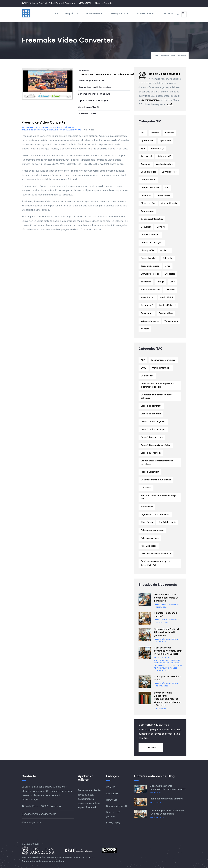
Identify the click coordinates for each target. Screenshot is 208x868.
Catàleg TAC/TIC (120, 13)
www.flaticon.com (60, 858)
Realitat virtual (166, 313)
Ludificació (171, 668)
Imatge (160, 282)
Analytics (169, 133)
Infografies (160, 665)
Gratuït (175, 663)
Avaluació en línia (165, 164)
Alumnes (155, 133)
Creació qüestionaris (151, 453)
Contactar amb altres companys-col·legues (157, 397)
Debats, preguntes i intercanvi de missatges (157, 463)
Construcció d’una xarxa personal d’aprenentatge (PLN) (157, 385)
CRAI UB (111, 787)
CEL (167, 188)
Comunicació (147, 211)
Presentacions (148, 297)
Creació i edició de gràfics (153, 422)
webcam (145, 329)
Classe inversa (164, 196)
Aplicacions (28, 127)
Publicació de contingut (152, 530)
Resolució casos (149, 546)
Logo (172, 282)
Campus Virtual (148, 180)
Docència (165, 250)
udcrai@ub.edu (31, 823)
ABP (143, 133)
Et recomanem (94, 13)
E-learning (168, 258)
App (143, 148)
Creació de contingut (33, 130)
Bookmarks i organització (163, 360)
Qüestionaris (147, 313)
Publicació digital (167, 305)
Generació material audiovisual (64, 130)
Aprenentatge (157, 148)
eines (168, 266)
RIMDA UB (111, 800)
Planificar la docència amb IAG (166, 799)
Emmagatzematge (150, 274)
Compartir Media (169, 203)
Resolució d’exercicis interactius (156, 554)
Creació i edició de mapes (153, 429)
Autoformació (146, 13)
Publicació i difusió (150, 538)
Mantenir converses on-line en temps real (159, 497)
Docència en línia (149, 258)
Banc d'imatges (148, 172)
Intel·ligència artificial (167, 604)
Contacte (167, 13)
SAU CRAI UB (113, 823)
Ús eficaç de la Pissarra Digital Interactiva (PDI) (155, 563)
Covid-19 (161, 227)
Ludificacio (146, 488)
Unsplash (59, 861)
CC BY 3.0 (90, 858)
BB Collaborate (169, 172)
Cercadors (146, 196)
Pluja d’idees (147, 522)
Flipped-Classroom (150, 472)
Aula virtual (146, 156)
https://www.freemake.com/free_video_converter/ (108, 74)
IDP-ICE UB (112, 794)
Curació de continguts (152, 243)
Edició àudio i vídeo (60, 127)
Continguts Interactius (152, 219)
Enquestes (170, 274)
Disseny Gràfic (148, 250)
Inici (56, 13)
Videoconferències (150, 321)
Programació (147, 305)
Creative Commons (150, 235)
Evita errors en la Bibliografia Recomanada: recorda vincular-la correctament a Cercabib (168, 699)
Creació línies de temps (152, 437)
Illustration (146, 282)
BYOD (144, 368)
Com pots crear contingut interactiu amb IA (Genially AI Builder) (168, 651)
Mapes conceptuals (150, 290)
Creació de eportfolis (151, 414)
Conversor (42, 127)
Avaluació (146, 164)
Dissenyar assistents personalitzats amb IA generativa (166, 598)
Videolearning (171, 321)
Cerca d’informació (161, 368)
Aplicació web (147, 141)
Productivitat (167, 297)
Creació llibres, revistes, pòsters (156, 445)
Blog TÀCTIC (72, 13)
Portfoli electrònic (167, 522)
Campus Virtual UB (150, 188)
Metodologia (147, 507)
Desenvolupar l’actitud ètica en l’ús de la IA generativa (166, 632)
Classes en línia (148, 203)
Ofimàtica (170, 290)
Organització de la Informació (155, 515)
